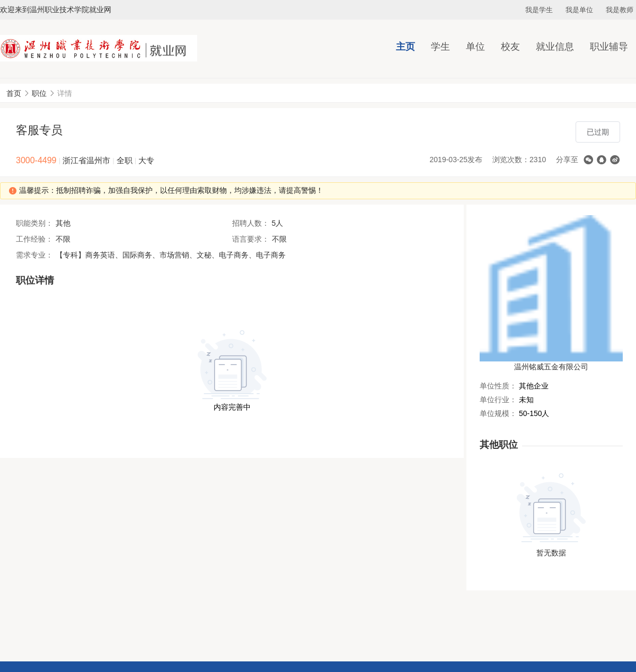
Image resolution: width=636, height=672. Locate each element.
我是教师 (620, 10)
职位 (39, 93)
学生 (440, 47)
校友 (510, 47)
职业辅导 (609, 47)
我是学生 (539, 10)
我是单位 (579, 10)
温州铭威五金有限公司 (551, 367)
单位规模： (498, 413)
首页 (14, 93)
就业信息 (555, 47)
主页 (405, 47)
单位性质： (498, 386)
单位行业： (498, 400)
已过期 (598, 132)
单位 (475, 47)
